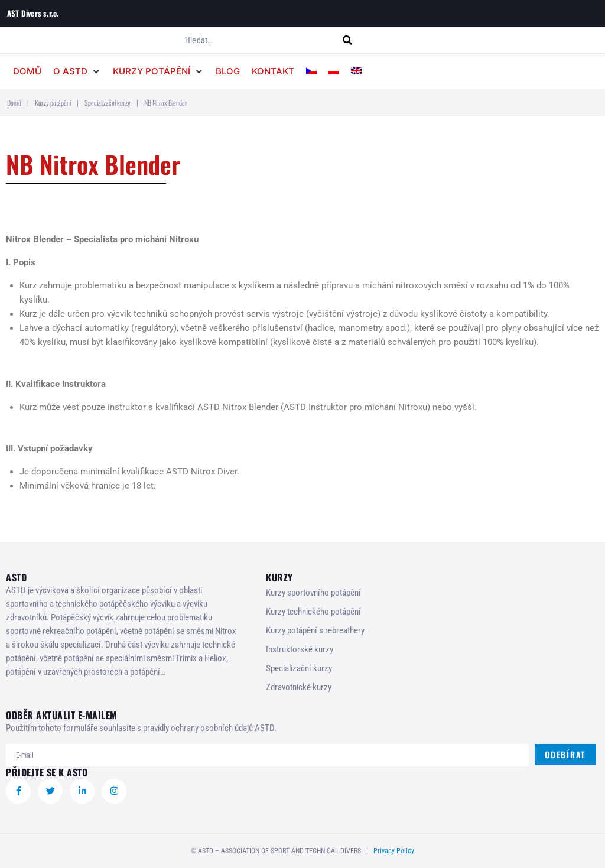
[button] (77, 71)
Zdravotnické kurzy (299, 687)
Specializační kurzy (108, 103)
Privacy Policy (394, 851)
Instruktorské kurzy (300, 649)
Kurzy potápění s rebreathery (315, 630)
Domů (14, 103)
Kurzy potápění (53, 103)
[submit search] (354, 40)
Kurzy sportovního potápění (313, 593)
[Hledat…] (262, 40)
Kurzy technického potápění (313, 612)
